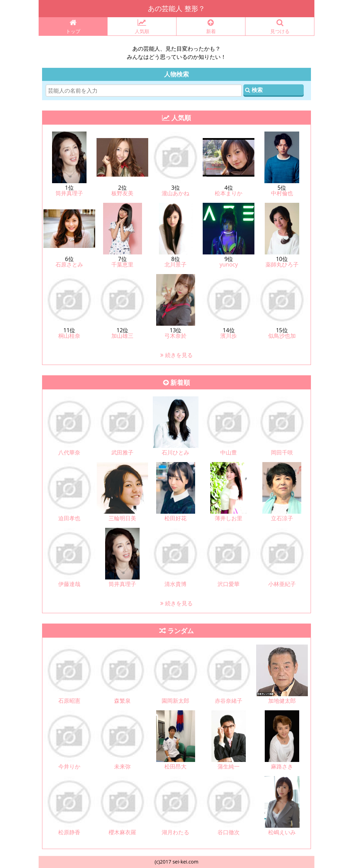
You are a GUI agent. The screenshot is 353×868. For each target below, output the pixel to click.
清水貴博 (175, 584)
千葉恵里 (122, 264)
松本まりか (229, 193)
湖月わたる (175, 832)
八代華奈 (69, 452)
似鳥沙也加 (282, 336)
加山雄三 (122, 336)
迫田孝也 (69, 518)
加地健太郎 (282, 701)
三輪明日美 (122, 518)
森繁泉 (122, 701)
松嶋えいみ (282, 832)
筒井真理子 (69, 193)
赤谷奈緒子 (229, 701)
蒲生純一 (229, 766)
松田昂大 (175, 766)
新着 (211, 27)
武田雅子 (122, 452)
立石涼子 (282, 518)
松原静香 (69, 832)
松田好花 (175, 518)
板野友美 (122, 193)
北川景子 (175, 264)
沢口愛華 (229, 584)
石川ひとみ (175, 452)
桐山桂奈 (69, 336)
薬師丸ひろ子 (282, 264)
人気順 (142, 27)
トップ (73, 27)
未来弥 (122, 766)
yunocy (229, 264)
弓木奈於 (175, 336)
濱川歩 (229, 336)
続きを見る (176, 355)
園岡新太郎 (175, 701)
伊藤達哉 (69, 584)
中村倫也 (282, 193)
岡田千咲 (282, 452)
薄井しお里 (229, 518)
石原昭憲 (69, 701)
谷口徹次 (229, 832)
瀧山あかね (175, 193)
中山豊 (229, 452)
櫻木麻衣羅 (122, 832)
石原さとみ (69, 264)
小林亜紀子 (282, 584)
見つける (280, 27)
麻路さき (282, 766)
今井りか (69, 766)
